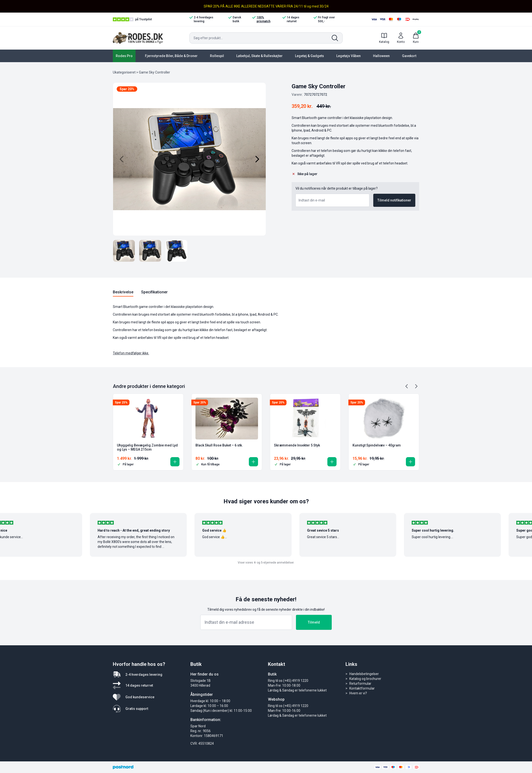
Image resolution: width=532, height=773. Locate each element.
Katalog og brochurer (365, 679)
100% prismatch (261, 19)
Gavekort (409, 56)
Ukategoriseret (124, 72)
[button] (175, 462)
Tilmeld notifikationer (394, 200)
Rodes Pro (124, 56)
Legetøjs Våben (349, 56)
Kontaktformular (362, 688)
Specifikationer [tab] (154, 292)
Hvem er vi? (358, 693)
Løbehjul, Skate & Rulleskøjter (259, 56)
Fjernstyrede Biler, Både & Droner (171, 56)
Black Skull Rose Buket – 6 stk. (219, 445)
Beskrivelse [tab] (123, 292)
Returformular (360, 684)
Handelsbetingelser (364, 674)
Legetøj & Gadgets (309, 56)
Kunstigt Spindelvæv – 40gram (377, 445)
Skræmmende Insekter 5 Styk (297, 445)
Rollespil (217, 56)
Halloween (381, 56)
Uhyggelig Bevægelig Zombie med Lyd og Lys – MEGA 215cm (147, 447)
